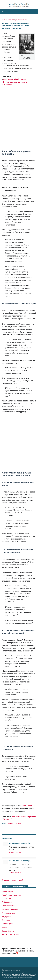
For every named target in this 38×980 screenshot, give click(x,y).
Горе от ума (7, 899)
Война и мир (7, 891)
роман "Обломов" (21, 20)
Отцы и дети (7, 924)
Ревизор (6, 927)
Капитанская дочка (10, 909)
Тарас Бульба (8, 931)
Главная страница (8, 20)
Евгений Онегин (9, 906)
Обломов (6, 920)
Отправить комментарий (12, 880)
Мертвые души (8, 913)
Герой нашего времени (12, 895)
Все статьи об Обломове (14, 79)
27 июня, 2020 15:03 (15, 873)
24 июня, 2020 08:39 (15, 852)
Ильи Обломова (29, 806)
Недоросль (7, 917)
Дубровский (7, 902)
